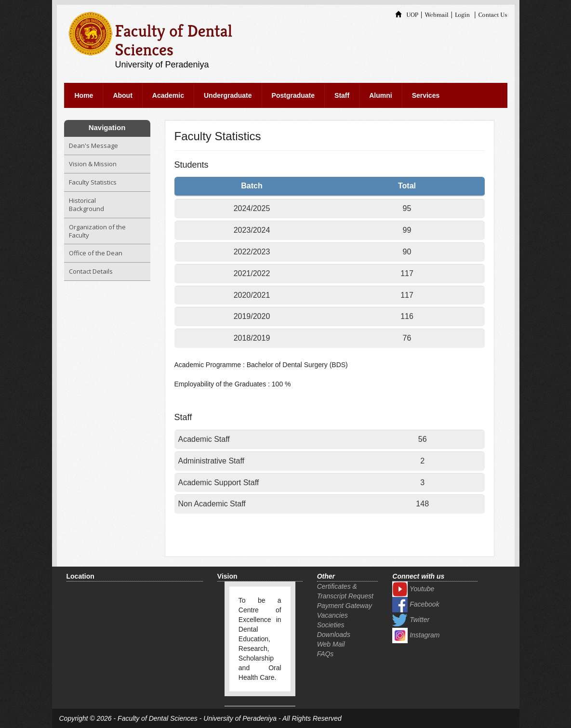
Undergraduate (228, 95)
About (122, 95)
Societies (331, 625)
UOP (407, 15)
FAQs (325, 654)
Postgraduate (293, 95)
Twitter (411, 620)
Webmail (436, 15)
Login (462, 15)
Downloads (334, 635)
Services (426, 95)
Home (84, 95)
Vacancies (332, 615)
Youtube (413, 589)
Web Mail (331, 644)
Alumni (380, 95)
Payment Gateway (345, 606)
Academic (168, 95)
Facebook (416, 604)
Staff (342, 95)
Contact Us (493, 15)
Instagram (416, 635)
